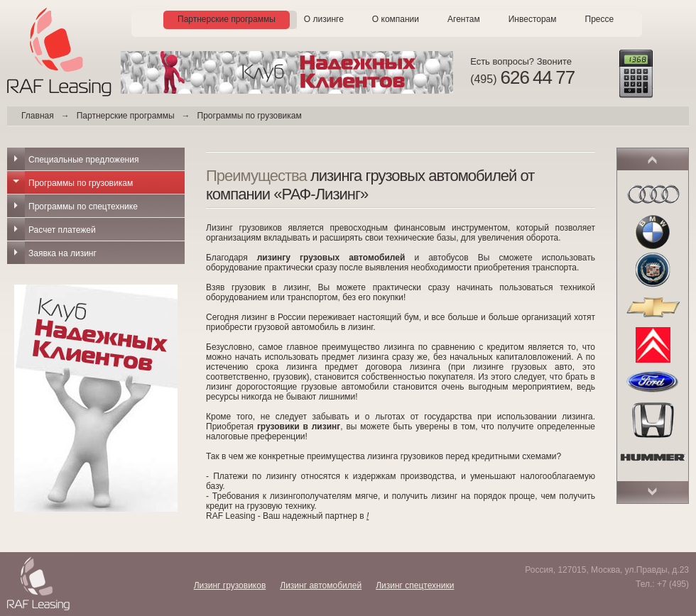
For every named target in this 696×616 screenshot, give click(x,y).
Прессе (600, 19)
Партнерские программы (227, 19)
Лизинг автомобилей (321, 585)
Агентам (464, 19)
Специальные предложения (83, 160)
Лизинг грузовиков (230, 585)
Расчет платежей (62, 230)
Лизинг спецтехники (415, 585)
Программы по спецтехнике (83, 207)
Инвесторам (533, 19)
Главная (38, 116)
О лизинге (324, 19)
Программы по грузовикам (81, 183)
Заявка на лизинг (62, 253)
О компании (396, 19)
